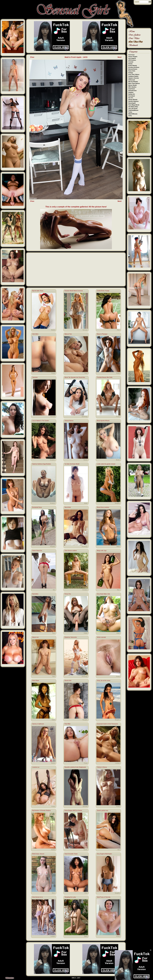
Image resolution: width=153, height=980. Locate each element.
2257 (79, 978)
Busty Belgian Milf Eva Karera (73, 810)
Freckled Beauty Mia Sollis (105, 377)
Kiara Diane (36, 680)
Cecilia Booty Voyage (103, 291)
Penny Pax (68, 594)
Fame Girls (132, 71)
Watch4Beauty (133, 114)
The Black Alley (133, 107)
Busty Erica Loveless (103, 507)
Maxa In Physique (102, 334)
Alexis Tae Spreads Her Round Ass (75, 377)
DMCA (74, 978)
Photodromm (132, 91)
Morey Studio (133, 85)
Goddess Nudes (133, 76)
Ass (54, 590)
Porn (118, 330)
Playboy (131, 92)
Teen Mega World (134, 105)
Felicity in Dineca (102, 767)
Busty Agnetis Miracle (103, 421)
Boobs (53, 330)
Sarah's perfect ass (103, 810)
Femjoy (131, 73)
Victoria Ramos (69, 421)
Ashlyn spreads (101, 637)
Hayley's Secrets (134, 78)
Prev (32, 57)
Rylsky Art (132, 94)
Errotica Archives (134, 67)
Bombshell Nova (37, 507)
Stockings (85, 417)
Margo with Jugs (102, 551)
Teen (118, 590)
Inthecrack (132, 80)
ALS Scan (131, 55)
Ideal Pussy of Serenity (104, 897)
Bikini (118, 546)
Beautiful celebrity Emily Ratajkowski (75, 767)
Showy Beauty (133, 100)
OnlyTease (132, 89)
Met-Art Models (133, 82)
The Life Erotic (133, 108)
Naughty (117, 503)
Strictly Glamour (134, 101)
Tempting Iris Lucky (70, 897)
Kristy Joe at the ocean (104, 680)
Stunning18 (132, 103)
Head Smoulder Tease (71, 854)
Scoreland (132, 96)
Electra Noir (68, 680)
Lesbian (117, 763)
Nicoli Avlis (68, 507)
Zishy (130, 116)
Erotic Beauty (133, 66)
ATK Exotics (132, 60)
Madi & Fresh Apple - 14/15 (76, 57)
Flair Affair (67, 724)
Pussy (53, 373)
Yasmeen (35, 377)
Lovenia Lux (36, 767)
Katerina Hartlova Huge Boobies (42, 464)
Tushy (130, 112)
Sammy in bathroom (38, 724)
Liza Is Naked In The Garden (41, 421)
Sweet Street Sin (37, 551)
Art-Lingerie (132, 58)
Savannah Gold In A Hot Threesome (107, 724)
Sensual (85, 330)
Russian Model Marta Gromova (74, 291)
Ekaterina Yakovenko (71, 637)
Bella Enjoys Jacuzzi (38, 854)
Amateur (53, 460)
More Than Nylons (134, 83)
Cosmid (131, 62)
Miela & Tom (68, 334)
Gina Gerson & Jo (37, 897)
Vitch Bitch (35, 334)
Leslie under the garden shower (106, 464)
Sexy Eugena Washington (104, 854)
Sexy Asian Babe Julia (103, 594)
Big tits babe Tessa (38, 291)
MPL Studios (132, 87)
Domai (130, 64)
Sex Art (131, 98)
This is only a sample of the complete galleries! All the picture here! (76, 207)
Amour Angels (133, 57)
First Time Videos (134, 74)
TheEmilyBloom (133, 110)
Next (120, 57)
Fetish (86, 633)
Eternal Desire (133, 69)
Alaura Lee (35, 637)
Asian (86, 503)
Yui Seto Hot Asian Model (72, 464)
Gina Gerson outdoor (71, 551)
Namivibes (35, 594)
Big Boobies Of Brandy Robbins (41, 810)
